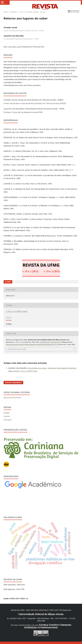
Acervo (14, 12)
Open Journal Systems (12, 398)
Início (6, 12)
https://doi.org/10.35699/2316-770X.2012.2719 (26, 47)
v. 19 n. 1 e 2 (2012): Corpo (28, 12)
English (6, 413)
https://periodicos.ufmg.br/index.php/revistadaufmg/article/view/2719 (32, 344)
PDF (9, 282)
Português (8, 420)
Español (7, 416)
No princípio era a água (37, 368)
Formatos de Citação (17, 349)
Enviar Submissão (13, 383)
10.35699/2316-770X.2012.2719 (50, 342)
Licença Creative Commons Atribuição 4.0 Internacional (48, 626)
